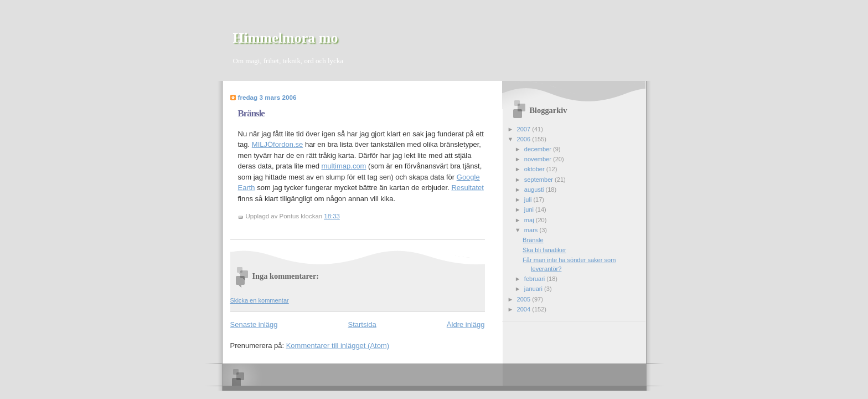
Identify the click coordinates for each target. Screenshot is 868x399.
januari (534, 289)
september (539, 180)
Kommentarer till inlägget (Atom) (338, 346)
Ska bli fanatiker (544, 250)
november (539, 159)
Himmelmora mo (286, 38)
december (539, 149)
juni (530, 209)
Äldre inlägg (466, 324)
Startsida (362, 324)
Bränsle (251, 113)
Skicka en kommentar (260, 300)
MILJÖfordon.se (278, 144)
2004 (525, 309)
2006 (525, 139)
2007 (525, 129)
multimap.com (344, 166)
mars (532, 230)
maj (530, 220)
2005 (525, 299)
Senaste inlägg (254, 324)
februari (536, 279)
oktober (535, 169)
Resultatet (467, 188)
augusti (535, 190)
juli (529, 199)
